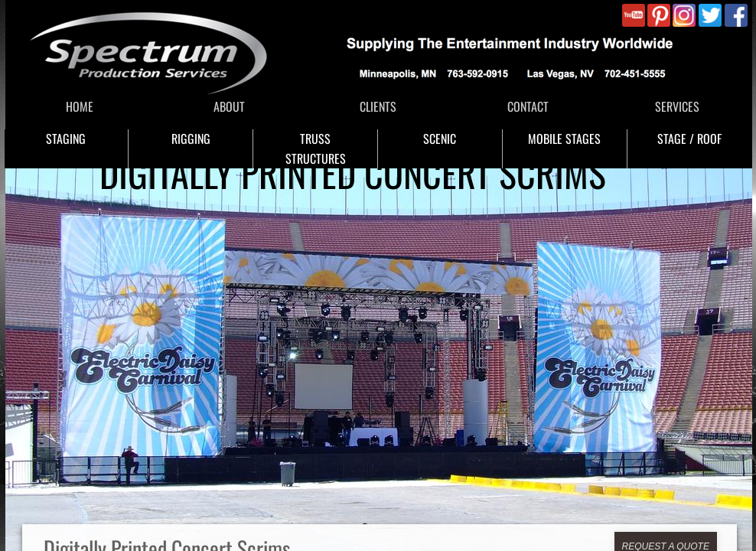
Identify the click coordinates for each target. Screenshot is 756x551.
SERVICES (677, 106)
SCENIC (440, 139)
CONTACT (528, 106)
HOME (80, 106)
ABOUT (229, 106)
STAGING (66, 139)
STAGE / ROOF (689, 139)
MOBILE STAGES (564, 139)
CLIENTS (378, 106)
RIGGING (191, 139)
